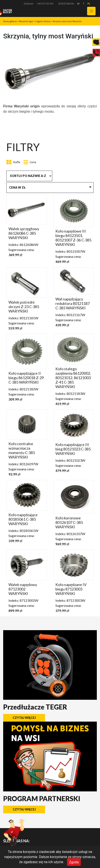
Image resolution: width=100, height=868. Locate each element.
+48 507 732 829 (45, 4)
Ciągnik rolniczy (43, 21)
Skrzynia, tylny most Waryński (67, 21)
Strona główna (10, 21)
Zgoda (74, 862)
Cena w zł (17, 187)
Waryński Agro (26, 21)
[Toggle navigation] (91, 11)
